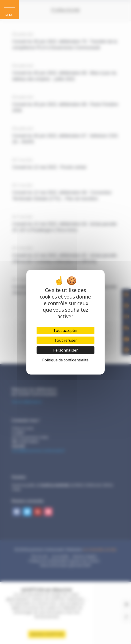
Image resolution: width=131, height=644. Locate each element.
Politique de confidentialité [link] (65, 360)
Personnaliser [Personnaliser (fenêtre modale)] (65, 350)
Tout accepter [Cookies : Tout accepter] (65, 330)
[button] (9, 9)
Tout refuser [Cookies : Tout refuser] (65, 340)
